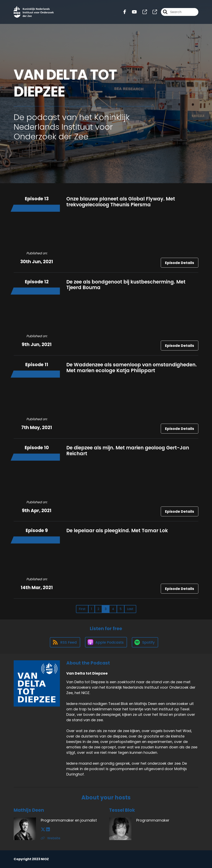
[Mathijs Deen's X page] (43, 829)
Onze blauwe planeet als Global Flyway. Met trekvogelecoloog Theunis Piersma (121, 202)
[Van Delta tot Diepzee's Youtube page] (132, 12)
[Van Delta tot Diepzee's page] (142, 12)
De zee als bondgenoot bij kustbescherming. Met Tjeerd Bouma (126, 285)
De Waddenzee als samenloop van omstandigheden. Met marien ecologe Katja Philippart (132, 368)
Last (130, 609)
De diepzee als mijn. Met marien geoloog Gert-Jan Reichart (128, 451)
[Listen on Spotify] (145, 642)
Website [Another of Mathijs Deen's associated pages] (51, 838)
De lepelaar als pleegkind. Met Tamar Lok (117, 531)
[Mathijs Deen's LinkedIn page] (48, 829)
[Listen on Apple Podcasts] (106, 642)
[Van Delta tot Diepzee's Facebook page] (125, 12)
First (82, 609)
